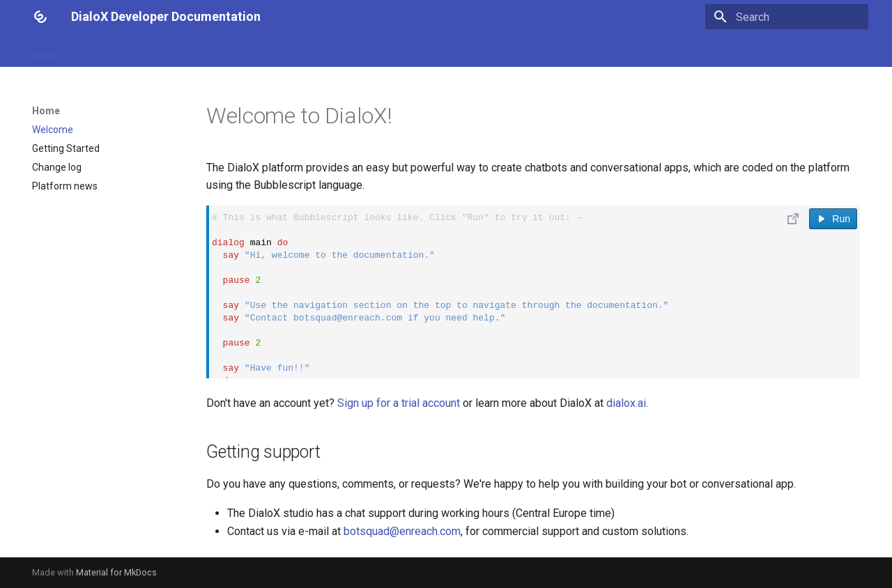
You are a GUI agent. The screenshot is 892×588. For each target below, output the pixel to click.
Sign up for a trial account (399, 403)
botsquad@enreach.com (402, 531)
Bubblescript (103, 51)
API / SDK (346, 51)
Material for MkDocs (116, 572)
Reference (170, 51)
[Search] (787, 17)
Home (45, 51)
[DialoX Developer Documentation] (40, 17)
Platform (230, 51)
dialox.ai (626, 403)
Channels (287, 51)
